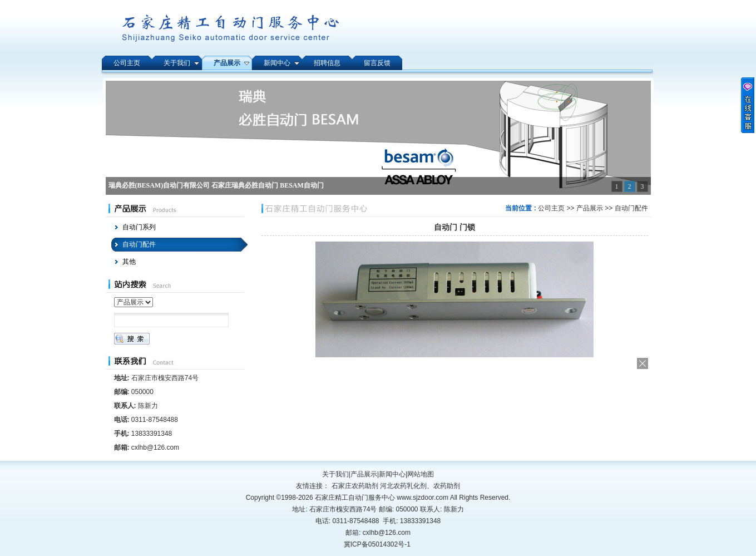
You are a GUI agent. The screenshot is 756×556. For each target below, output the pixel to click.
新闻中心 (392, 474)
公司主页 (551, 208)
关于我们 (335, 474)
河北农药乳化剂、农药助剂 (420, 486)
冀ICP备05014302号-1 (377, 544)
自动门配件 (631, 208)
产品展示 (590, 208)
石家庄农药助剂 (355, 486)
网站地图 (421, 474)
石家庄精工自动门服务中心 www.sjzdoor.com (382, 498)
